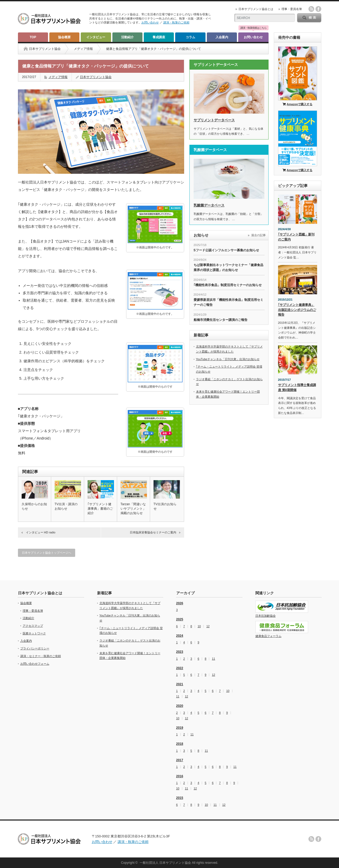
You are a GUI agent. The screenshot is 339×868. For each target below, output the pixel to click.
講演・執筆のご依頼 (176, 22)
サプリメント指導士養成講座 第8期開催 (297, 387)
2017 (180, 760)
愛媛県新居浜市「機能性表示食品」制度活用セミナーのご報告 (228, 302)
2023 (180, 652)
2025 (180, 619)
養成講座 (159, 37)
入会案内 (222, 37)
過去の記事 (258, 235)
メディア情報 (83, 49)
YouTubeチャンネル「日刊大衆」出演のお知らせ (228, 359)
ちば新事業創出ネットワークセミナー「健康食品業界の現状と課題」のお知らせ (228, 267)
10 (199, 626)
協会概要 (64, 37)
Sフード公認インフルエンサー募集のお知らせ (226, 250)
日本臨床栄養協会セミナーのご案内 (153, 532)
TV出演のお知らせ (165, 506)
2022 (180, 668)
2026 (180, 603)
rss (311, 9)
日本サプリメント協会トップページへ (47, 553)
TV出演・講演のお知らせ (66, 506)
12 (208, 626)
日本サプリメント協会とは (256, 9)
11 (213, 659)
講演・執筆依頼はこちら (253, 28)
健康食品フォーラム (268, 636)
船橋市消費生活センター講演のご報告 (221, 320)
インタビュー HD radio (41, 532)
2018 (180, 744)
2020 (180, 706)
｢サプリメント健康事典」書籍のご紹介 (100, 509)
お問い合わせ (150, 22)
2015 (180, 798)
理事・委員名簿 (292, 9)
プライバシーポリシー (35, 648)
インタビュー (96, 37)
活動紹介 (127, 37)
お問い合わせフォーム (35, 664)
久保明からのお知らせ (34, 506)
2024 (180, 636)
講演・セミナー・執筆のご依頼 (41, 656)
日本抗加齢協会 (266, 616)
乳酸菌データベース (209, 205)
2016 (180, 776)
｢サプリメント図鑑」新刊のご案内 (296, 237)
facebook (318, 9)
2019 (180, 728)
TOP (33, 37)
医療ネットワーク (34, 633)
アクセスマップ (33, 626)
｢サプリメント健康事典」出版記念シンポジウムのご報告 (297, 310)
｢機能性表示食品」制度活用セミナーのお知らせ (228, 285)
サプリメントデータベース (214, 120)
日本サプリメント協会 (96, 77)
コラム (190, 37)
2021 (180, 684)
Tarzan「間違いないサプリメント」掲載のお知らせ (133, 509)
